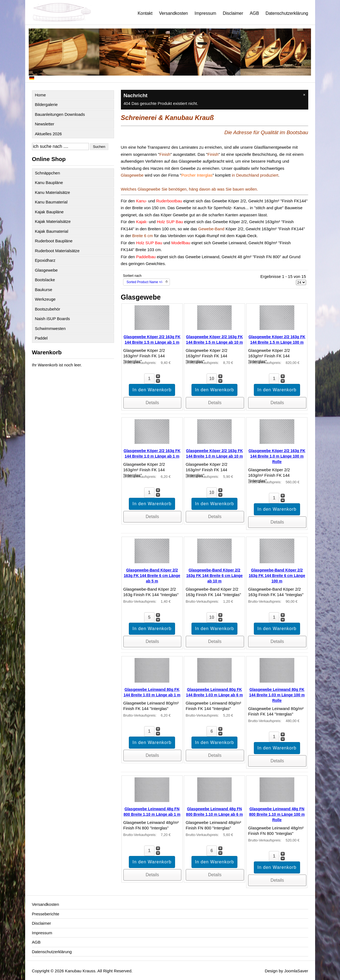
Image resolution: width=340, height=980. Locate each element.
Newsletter (45, 124)
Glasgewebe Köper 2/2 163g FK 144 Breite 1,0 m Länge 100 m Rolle (277, 456)
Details (152, 403)
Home (40, 95)
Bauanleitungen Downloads (60, 114)
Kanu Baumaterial (51, 202)
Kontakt (145, 13)
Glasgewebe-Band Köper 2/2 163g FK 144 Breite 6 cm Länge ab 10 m (214, 576)
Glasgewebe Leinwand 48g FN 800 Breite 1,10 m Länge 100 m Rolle (277, 814)
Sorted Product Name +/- (145, 282)
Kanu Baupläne (49, 183)
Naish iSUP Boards (53, 319)
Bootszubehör (48, 309)
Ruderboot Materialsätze (57, 251)
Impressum (205, 13)
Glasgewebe (46, 270)
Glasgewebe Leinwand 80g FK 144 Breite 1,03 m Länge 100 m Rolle (277, 695)
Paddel (41, 338)
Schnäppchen (48, 173)
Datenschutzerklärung (287, 13)
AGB (254, 13)
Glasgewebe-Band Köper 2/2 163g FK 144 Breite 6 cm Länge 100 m (277, 576)
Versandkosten (173, 13)
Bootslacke (45, 280)
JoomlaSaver (296, 971)
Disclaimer (233, 13)
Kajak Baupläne (49, 212)
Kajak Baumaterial (52, 231)
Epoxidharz (45, 260)
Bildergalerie (46, 104)
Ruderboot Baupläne (54, 241)
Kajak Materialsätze (53, 221)
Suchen (99, 147)
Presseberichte (46, 914)
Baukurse (44, 290)
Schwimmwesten (50, 328)
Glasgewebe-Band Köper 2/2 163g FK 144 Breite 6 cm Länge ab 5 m (152, 576)
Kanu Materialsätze (53, 192)
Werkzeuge (45, 299)
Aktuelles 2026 (48, 134)
